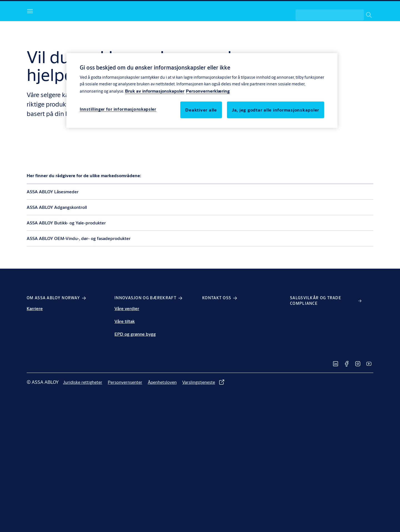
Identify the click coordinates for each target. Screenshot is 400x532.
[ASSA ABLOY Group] (349, 10)
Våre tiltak (125, 340)
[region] (202, 90)
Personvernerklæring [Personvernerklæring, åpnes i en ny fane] (208, 91)
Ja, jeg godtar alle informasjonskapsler (276, 110)
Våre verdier (127, 327)
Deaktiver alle (201, 110)
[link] (184, 10)
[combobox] (334, 30)
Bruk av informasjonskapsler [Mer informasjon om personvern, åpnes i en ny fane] (155, 91)
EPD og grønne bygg (135, 353)
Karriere (35, 327)
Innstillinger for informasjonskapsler (118, 109)
